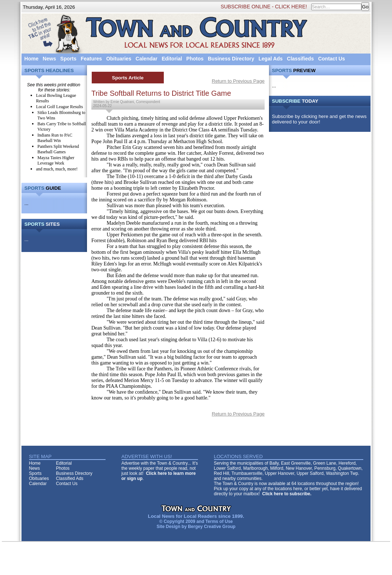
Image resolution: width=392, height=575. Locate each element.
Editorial (172, 59)
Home (31, 59)
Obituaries (119, 59)
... (26, 203)
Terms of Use (219, 521)
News (49, 59)
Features (91, 59)
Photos (195, 59)
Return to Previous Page (238, 81)
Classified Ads (70, 478)
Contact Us (332, 59)
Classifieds (300, 59)
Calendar (147, 59)
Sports (68, 59)
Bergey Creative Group (212, 527)
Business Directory (231, 59)
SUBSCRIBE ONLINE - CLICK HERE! (264, 7)
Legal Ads (270, 59)
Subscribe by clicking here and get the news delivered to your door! (319, 119)
